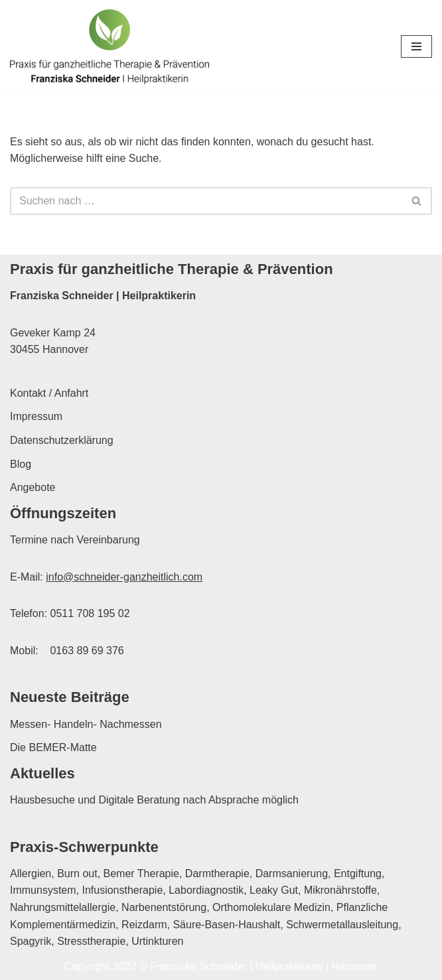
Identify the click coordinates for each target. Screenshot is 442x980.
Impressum (36, 416)
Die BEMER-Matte (53, 747)
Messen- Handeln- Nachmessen (86, 724)
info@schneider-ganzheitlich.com (124, 577)
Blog (21, 464)
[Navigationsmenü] (416, 46)
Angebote (33, 487)
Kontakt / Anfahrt (49, 393)
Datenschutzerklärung (62, 440)
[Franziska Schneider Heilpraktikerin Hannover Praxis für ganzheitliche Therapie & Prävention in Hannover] (110, 47)
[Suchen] (206, 201)
